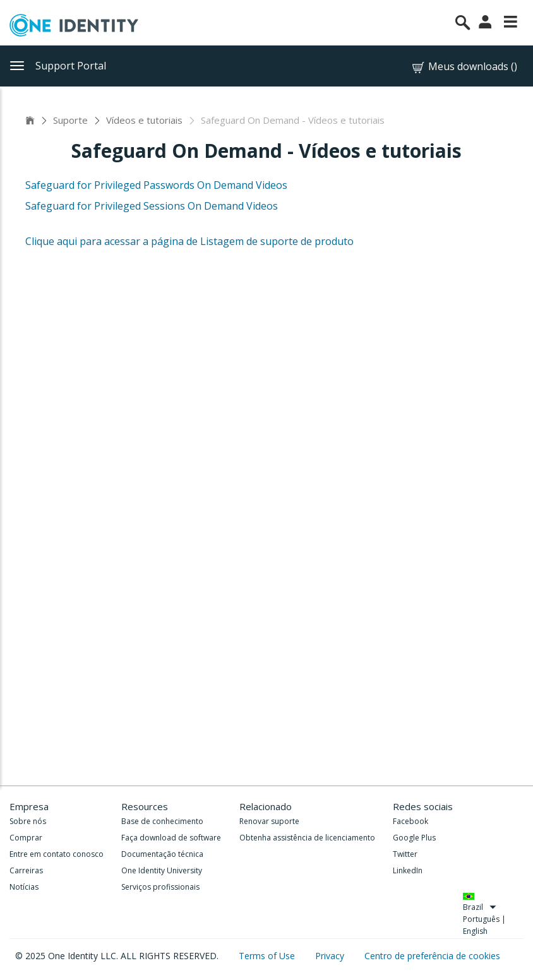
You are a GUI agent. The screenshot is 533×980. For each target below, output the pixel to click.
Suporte (70, 120)
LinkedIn (408, 870)
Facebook (410, 821)
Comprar (26, 838)
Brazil (480, 907)
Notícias (24, 887)
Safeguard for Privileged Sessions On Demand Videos (152, 206)
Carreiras (26, 870)
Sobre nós (28, 821)
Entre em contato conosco (57, 854)
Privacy (331, 956)
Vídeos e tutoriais (144, 120)
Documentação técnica (162, 854)
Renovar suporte (269, 821)
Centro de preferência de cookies (432, 956)
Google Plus (414, 838)
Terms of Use (268, 956)
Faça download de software (171, 838)
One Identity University (162, 870)
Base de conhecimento (162, 821)
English (475, 931)
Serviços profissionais (160, 887)
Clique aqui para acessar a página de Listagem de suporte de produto (189, 241)
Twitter (405, 854)
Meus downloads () (464, 67)
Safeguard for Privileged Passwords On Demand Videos (156, 185)
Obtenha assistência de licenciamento (307, 838)
